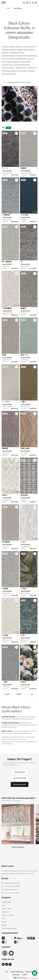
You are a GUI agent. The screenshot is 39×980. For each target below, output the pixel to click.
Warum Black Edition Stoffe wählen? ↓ (20, 82)
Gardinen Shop (6, 902)
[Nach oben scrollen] (35, 977)
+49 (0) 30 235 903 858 (12, 886)
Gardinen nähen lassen (9, 928)
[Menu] (36, 3)
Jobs (3, 905)
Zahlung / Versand (8, 915)
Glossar (4, 922)
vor (32, 694)
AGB (7, 972)
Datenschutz (30, 972)
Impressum (16, 975)
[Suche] (24, 3)
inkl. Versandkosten (33, 978)
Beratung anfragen (20, 784)
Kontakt (4, 925)
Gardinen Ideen (7, 909)
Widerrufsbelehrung (17, 972)
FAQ (3, 919)
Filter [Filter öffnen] (8, 128)
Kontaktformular (19, 772)
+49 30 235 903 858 (20, 778)
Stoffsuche (5, 912)
